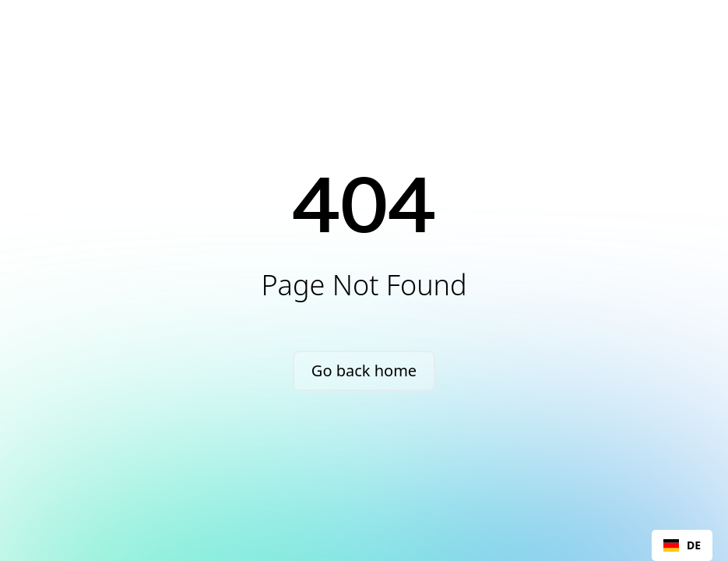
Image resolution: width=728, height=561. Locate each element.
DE (682, 545)
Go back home (364, 370)
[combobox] (682, 545)
